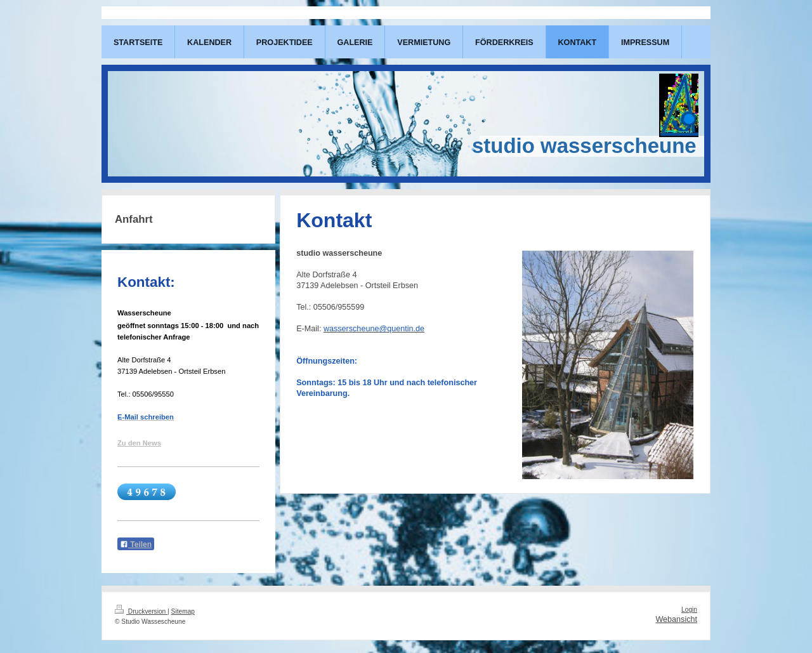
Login (689, 610)
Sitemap (183, 611)
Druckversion (141, 611)
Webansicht (676, 619)
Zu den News (139, 443)
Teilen (136, 544)
